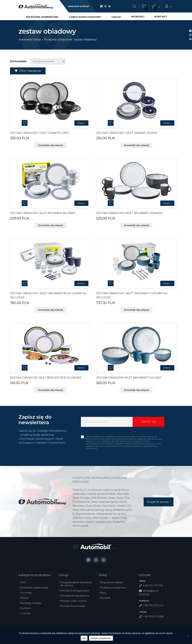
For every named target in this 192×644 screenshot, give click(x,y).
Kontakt (161, 17)
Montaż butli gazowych (76, 589)
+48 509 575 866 (153, 615)
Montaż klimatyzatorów (76, 594)
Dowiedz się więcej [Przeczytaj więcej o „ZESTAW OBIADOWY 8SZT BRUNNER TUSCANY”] (136, 389)
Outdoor (27, 607)
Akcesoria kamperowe (42, 17)
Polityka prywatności (115, 586)
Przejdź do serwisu (158, 501)
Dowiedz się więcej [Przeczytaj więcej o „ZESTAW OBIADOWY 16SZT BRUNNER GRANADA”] (136, 225)
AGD (24, 581)
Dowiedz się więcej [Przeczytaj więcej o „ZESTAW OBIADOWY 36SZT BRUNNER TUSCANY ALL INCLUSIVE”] (136, 309)
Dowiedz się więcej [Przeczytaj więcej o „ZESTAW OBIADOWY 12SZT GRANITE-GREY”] (51, 145)
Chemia (26, 612)
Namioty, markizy (32, 602)
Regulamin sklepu (113, 581)
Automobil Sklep (30, 40)
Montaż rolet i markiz (75, 600)
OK (84, 638)
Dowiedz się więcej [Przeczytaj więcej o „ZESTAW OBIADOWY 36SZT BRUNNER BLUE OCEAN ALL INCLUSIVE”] (51, 309)
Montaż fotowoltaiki (74, 605)
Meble (26, 597)
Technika (27, 591)
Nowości (138, 17)
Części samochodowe (85, 17)
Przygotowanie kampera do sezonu (77, 583)
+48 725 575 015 (153, 584)
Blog (105, 591)
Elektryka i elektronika (36, 586)
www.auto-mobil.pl (78, 6)
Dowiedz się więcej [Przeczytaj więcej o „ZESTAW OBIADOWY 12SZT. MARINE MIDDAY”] (136, 145)
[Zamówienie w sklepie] (48, 61)
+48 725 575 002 (153, 604)
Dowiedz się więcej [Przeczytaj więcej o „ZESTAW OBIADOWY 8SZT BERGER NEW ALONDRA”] (51, 389)
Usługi (116, 17)
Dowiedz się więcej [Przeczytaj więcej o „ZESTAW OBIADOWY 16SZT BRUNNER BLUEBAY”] (51, 225)
